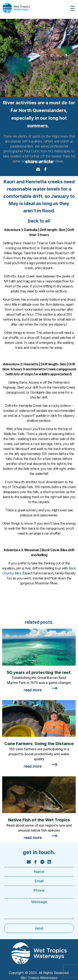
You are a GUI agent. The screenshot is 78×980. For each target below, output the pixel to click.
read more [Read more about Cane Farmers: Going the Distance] (33, 766)
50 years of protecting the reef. (39, 672)
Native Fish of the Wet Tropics (39, 820)
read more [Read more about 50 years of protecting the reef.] (33, 690)
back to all (39, 221)
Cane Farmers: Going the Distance (39, 744)
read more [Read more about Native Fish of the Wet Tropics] (33, 838)
